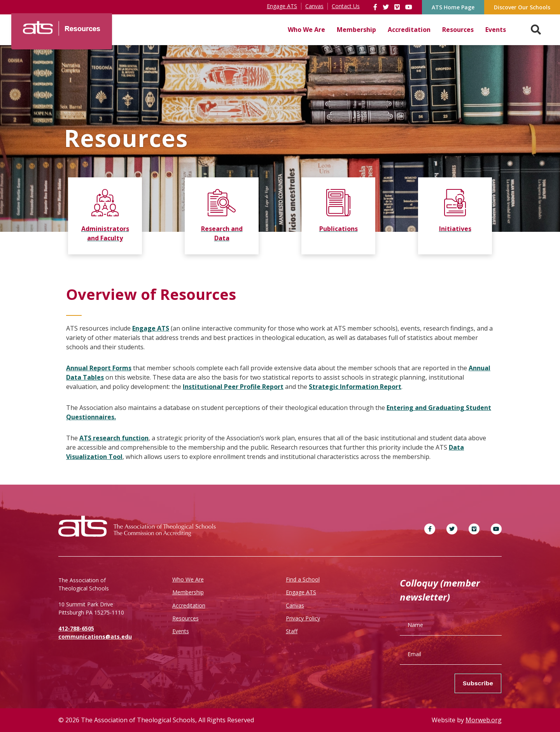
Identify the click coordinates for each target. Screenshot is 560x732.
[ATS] (62, 26)
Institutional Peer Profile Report (233, 387)
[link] (376, 7)
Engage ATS (151, 328)
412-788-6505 (76, 628)
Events (496, 30)
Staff (292, 631)
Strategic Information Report (355, 387)
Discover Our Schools (522, 7)
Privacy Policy (303, 618)
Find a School (303, 579)
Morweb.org (484, 720)
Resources (458, 30)
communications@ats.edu (95, 637)
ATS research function (114, 438)
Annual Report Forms (99, 368)
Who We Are (306, 30)
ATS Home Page (453, 7)
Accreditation (409, 30)
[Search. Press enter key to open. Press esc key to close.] (536, 30)
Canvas (295, 605)
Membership (356, 30)
